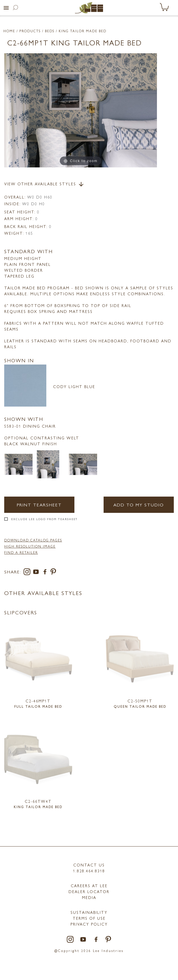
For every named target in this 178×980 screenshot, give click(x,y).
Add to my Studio (139, 505)
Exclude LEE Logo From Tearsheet (44, 519)
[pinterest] (53, 573)
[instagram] (28, 573)
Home (9, 31)
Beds (50, 31)
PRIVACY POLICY (89, 924)
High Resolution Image (30, 546)
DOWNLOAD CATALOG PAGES (33, 540)
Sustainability (89, 912)
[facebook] (46, 573)
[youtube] (37, 573)
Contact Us (89, 865)
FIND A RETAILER (21, 552)
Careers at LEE (89, 886)
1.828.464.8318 (89, 871)
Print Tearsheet (39, 505)
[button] (6, 8)
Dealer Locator (89, 891)
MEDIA (89, 897)
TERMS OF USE (89, 918)
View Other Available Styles (44, 184)
